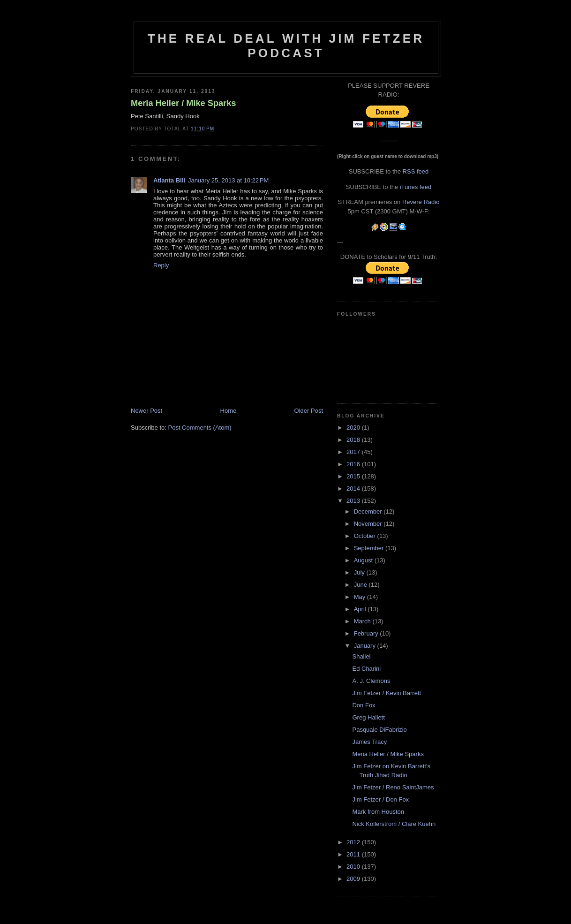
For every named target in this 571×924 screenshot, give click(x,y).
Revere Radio (421, 202)
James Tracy (369, 742)
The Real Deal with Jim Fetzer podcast (286, 46)
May (361, 597)
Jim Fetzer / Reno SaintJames (393, 787)
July (360, 572)
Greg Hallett (368, 717)
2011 (354, 854)
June (361, 585)
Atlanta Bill (169, 180)
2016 (354, 464)
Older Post (309, 411)
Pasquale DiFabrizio (379, 730)
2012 (354, 842)
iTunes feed (416, 187)
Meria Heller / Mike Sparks (183, 103)
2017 (354, 452)
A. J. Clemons (371, 681)
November (369, 524)
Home (229, 411)
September (370, 548)
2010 (354, 867)
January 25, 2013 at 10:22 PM (228, 180)
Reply (161, 265)
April (361, 609)
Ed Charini (366, 669)
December (369, 511)
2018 (354, 440)
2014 (354, 489)
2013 (354, 501)
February (367, 633)
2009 (354, 879)
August (364, 560)
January (366, 646)
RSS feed (416, 171)
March (363, 621)
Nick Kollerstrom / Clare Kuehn (394, 824)
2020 (354, 428)
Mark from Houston (378, 812)
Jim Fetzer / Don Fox (380, 799)
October (366, 536)
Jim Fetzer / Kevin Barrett (387, 693)
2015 (354, 476)
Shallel (361, 656)
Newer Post (147, 411)
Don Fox (364, 705)
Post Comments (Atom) (200, 428)
